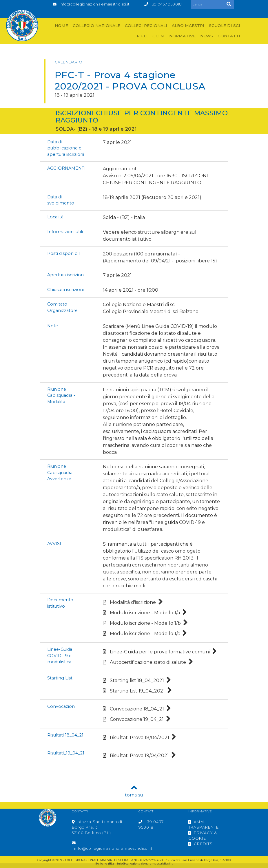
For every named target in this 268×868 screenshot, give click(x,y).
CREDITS (200, 844)
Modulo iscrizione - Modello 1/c (145, 634)
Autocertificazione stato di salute (148, 662)
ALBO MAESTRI (188, 25)
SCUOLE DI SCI (225, 25)
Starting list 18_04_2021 (137, 680)
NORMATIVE (182, 36)
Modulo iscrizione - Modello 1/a (145, 613)
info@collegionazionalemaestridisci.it (95, 4)
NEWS (207, 36)
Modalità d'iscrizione (133, 602)
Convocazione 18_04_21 (137, 709)
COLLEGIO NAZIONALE (96, 25)
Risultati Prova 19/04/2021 (139, 755)
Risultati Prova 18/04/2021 (140, 738)
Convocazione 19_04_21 (137, 719)
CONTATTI (229, 36)
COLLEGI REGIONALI (146, 25)
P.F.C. (142, 36)
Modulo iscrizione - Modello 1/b (145, 623)
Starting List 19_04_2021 (137, 691)
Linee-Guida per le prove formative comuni (160, 652)
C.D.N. (158, 36)
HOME (61, 25)
